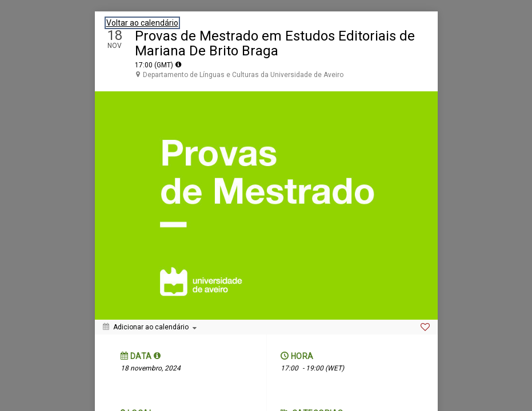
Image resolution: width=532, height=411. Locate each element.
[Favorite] (425, 327)
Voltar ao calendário (142, 23)
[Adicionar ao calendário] (150, 327)
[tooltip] (178, 65)
